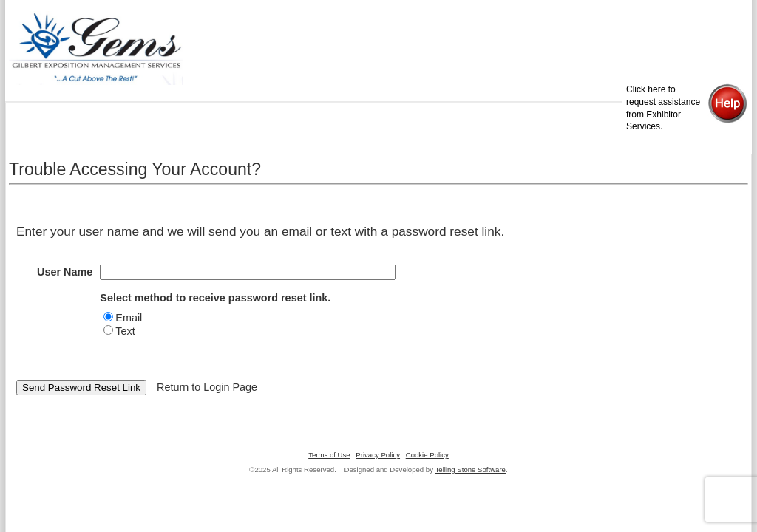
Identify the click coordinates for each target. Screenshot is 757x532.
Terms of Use (329, 455)
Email (129, 318)
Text (125, 331)
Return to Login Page (207, 387)
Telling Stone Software (471, 470)
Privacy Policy (378, 455)
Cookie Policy (427, 455)
